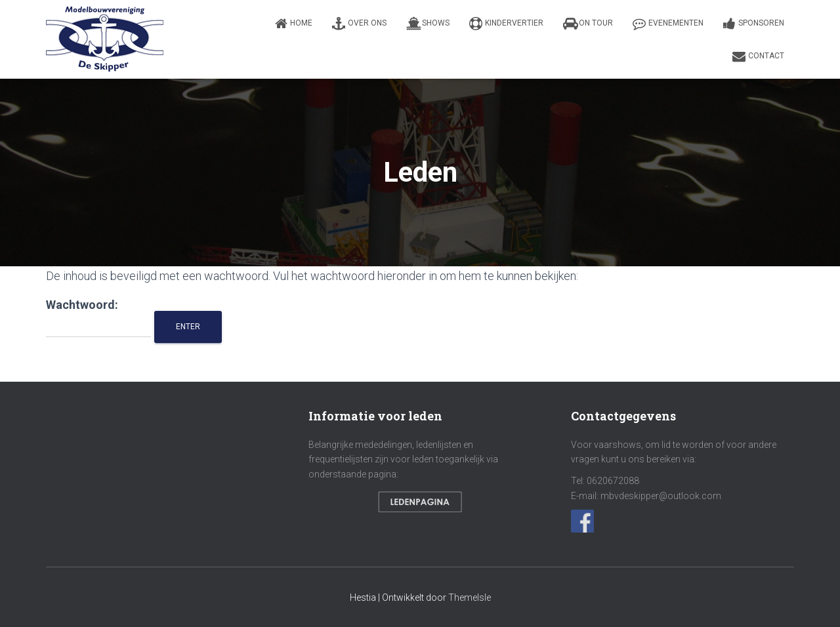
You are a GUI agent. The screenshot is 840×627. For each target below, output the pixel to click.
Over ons (359, 24)
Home (294, 24)
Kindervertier (506, 24)
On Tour (588, 24)
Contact (758, 56)
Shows (428, 24)
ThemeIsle (470, 597)
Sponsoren (754, 24)
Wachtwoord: (98, 318)
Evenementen (668, 24)
